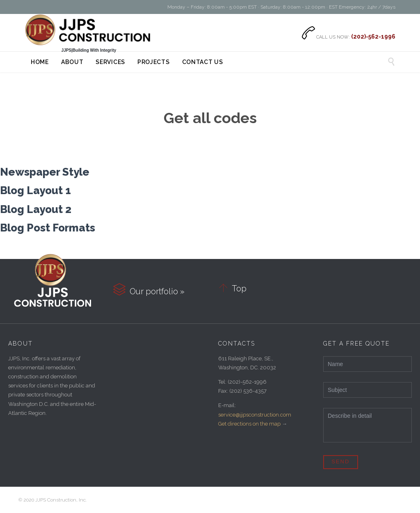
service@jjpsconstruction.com (255, 415)
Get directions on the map (249, 424)
